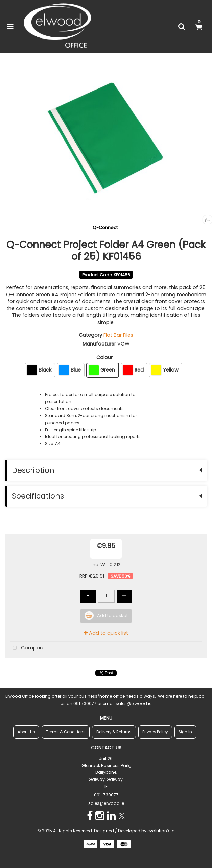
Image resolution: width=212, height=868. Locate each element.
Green (102, 370)
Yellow (165, 370)
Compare (27, 648)
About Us (26, 732)
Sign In (185, 732)
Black (39, 370)
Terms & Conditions (66, 732)
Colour (104, 357)
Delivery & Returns (114, 732)
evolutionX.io (161, 831)
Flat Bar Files (118, 335)
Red (133, 370)
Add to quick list (106, 633)
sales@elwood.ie (106, 803)
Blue (70, 370)
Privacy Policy (155, 732)
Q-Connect (105, 227)
